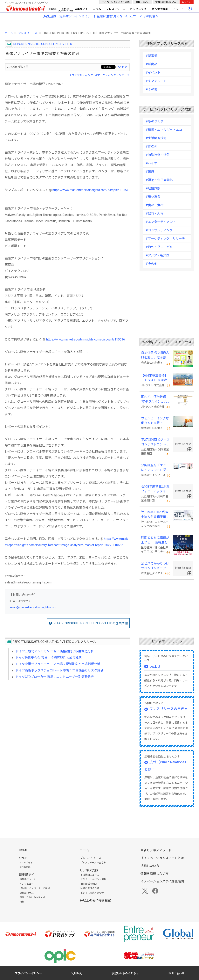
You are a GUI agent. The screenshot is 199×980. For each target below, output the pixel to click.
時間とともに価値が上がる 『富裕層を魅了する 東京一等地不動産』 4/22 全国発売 (155, 540)
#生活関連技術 (156, 138)
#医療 (150, 172)
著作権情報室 (160, 9)
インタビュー (27, 884)
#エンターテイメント (161, 222)
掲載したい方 (142, 2)
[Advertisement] (67, 717)
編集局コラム (27, 893)
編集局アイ (81, 9)
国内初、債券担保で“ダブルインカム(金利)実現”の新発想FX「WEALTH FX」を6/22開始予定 (155, 399)
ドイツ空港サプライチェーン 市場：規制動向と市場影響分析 (58, 664)
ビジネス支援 (138, 9)
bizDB (66, 9)
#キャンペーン (156, 81)
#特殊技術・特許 (158, 155)
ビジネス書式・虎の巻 (92, 893)
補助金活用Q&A (89, 884)
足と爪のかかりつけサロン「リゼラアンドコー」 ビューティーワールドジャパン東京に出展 (155, 566)
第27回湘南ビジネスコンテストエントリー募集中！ (155, 442)
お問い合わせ (176, 973)
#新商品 (151, 64)
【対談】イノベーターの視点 (35, 888)
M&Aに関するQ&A (90, 888)
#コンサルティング (81, 75)
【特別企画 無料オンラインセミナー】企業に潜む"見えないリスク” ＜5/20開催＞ (100, 16)
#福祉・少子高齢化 (159, 180)
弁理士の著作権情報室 (95, 900)
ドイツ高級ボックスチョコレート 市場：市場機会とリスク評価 (59, 670)
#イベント (153, 73)
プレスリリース (116, 9)
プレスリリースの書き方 (169, 709)
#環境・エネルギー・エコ (164, 130)
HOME (53, 9)
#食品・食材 (155, 205)
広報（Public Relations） (33, 897)
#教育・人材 (155, 213)
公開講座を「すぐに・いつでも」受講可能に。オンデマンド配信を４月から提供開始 (155, 468)
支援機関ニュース (90, 875)
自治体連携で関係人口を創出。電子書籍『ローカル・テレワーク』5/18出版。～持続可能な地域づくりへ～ (155, 355)
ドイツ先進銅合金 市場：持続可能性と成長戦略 (49, 658)
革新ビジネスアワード (156, 850)
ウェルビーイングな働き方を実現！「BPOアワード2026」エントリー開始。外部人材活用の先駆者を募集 (155, 421)
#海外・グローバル (159, 247)
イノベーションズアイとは (116, 2)
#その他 (151, 89)
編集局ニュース (28, 879)
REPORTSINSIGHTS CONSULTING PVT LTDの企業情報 (91, 623)
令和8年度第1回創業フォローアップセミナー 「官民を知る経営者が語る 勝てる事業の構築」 (155, 489)
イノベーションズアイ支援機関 (162, 881)
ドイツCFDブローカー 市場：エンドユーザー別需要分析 (55, 677)
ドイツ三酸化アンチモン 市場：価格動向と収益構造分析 (55, 651)
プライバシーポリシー (28, 973)
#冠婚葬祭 (153, 188)
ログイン (187, 2)
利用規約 (77, 973)
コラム (97, 9)
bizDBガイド (26, 863)
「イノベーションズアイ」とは (162, 858)
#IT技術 (151, 146)
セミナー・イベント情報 (93, 879)
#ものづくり (155, 121)
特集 (22, 902)
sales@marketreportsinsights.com (33, 607)
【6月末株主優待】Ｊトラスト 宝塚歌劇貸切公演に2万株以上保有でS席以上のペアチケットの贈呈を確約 (155, 378)
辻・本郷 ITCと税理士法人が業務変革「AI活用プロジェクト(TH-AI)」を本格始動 (155, 515)
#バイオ (151, 163)
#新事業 (151, 56)
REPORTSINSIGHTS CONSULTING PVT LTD (43, 44)
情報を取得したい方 (166, 2)
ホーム (9, 33)
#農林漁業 (153, 197)
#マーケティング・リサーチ (112, 75)
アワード (178, 9)
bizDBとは (25, 867)
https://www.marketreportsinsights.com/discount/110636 (86, 339)
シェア (123, 67)
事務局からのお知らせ (125, 973)
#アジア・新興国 (158, 255)
